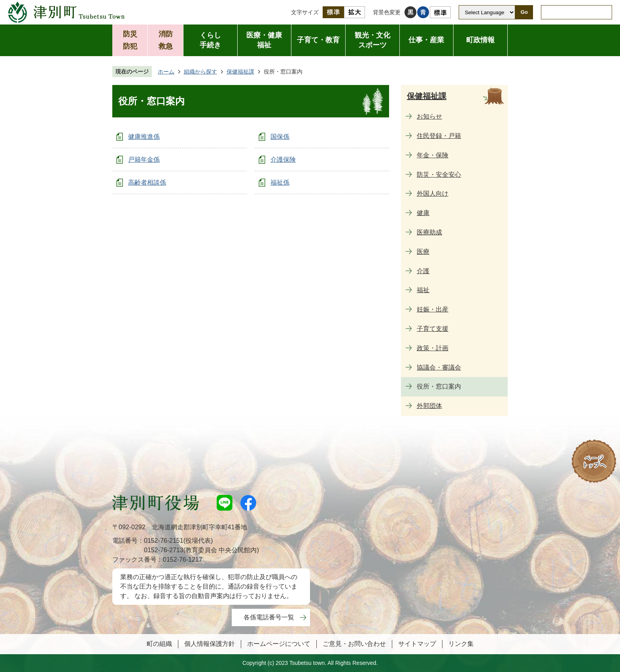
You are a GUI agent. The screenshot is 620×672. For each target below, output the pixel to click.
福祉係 (280, 182)
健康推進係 (144, 137)
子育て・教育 (318, 40)
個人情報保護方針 (210, 644)
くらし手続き (210, 40)
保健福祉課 (240, 72)
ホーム (166, 72)
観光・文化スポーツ (372, 40)
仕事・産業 (426, 40)
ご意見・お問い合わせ (354, 644)
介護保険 (283, 160)
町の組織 (159, 644)
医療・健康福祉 (264, 40)
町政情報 (480, 40)
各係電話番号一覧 (269, 617)
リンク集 (461, 644)
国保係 (280, 137)
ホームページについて (279, 644)
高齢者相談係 (147, 182)
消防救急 (166, 40)
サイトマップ (417, 644)
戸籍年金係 (144, 160)
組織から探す (200, 72)
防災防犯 (130, 40)
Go (524, 12)
